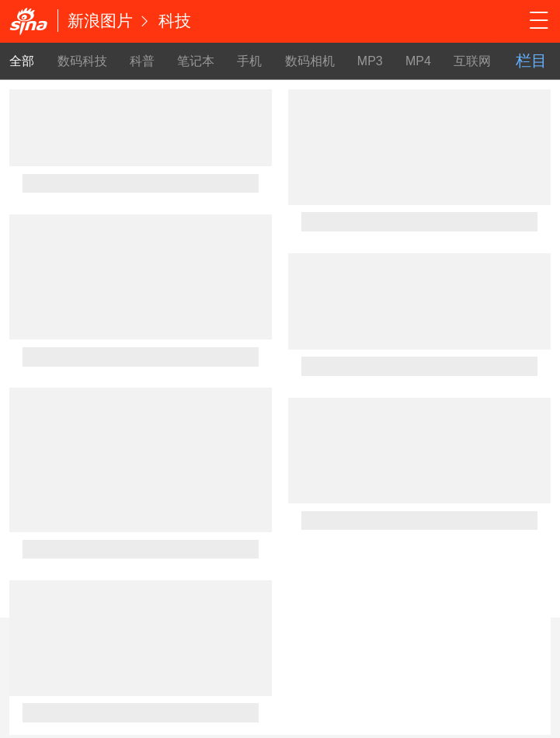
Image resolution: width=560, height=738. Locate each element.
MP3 (370, 61)
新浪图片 (100, 21)
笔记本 (196, 61)
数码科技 (82, 61)
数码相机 (310, 61)
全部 (22, 61)
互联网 (472, 61)
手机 (249, 61)
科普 (142, 61)
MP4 (418, 61)
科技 (175, 21)
